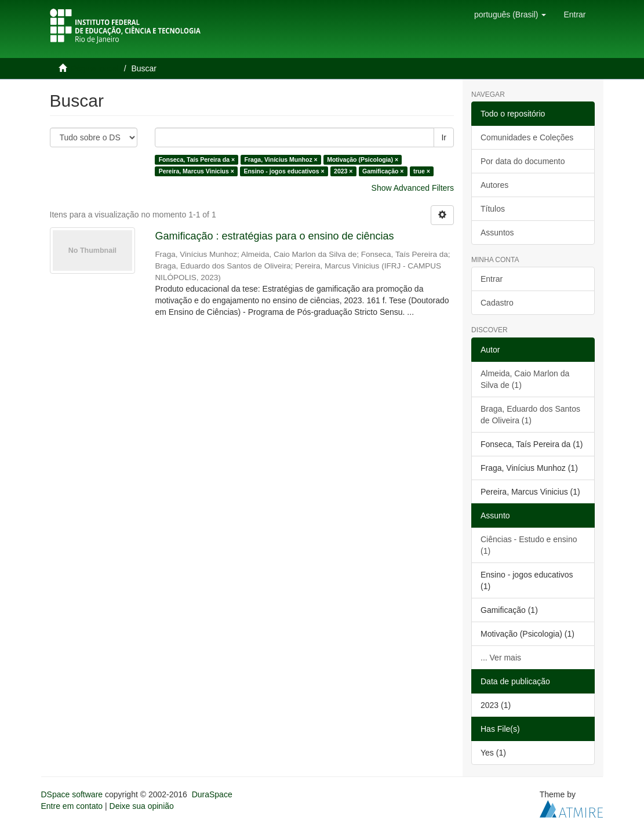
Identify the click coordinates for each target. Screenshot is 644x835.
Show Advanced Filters (413, 188)
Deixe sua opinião (142, 806)
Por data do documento (523, 161)
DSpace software (72, 794)
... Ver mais (501, 658)
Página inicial (95, 68)
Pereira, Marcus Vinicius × (197, 171)
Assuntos (497, 233)
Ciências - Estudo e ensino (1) (529, 545)
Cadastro (497, 303)
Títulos (493, 209)
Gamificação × (383, 171)
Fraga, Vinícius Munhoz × (281, 159)
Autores (494, 185)
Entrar (492, 279)
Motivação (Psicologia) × (363, 159)
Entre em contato (72, 806)
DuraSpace (212, 794)
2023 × (343, 171)
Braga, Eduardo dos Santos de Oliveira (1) (530, 415)
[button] (510, 14)
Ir (444, 137)
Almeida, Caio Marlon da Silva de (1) (525, 379)
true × (422, 171)
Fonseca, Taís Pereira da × (197, 159)
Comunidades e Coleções (527, 137)
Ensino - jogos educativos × (284, 171)
